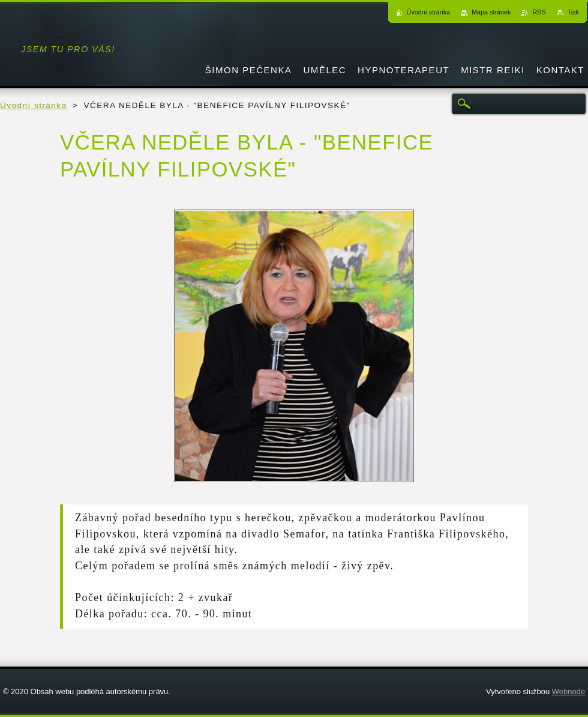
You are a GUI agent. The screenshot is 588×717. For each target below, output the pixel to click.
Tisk (573, 12)
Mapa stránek (491, 12)
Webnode (568, 691)
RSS (539, 12)
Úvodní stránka (34, 105)
